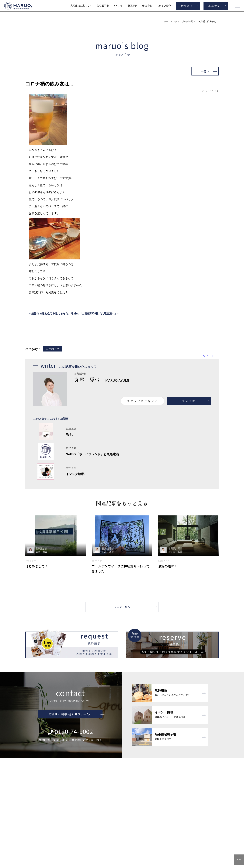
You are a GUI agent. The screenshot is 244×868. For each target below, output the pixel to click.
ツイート (208, 356)
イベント (118, 6)
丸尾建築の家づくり (81, 6)
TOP (239, 859)
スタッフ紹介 (164, 6)
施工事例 (133, 6)
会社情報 (147, 6)
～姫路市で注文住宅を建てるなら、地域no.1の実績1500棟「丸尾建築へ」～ (77, 313)
